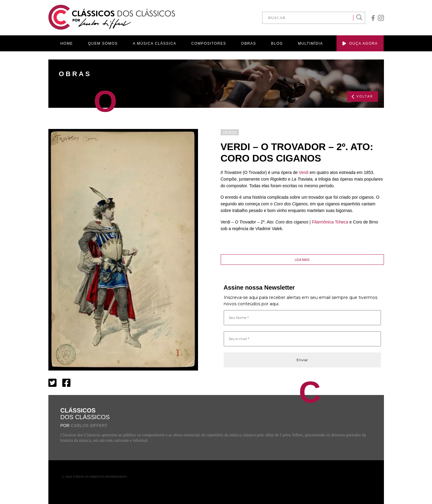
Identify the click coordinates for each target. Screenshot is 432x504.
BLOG (277, 43)
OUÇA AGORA (360, 43)
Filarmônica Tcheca (330, 222)
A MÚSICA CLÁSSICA (154, 43)
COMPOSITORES (209, 43)
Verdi (304, 172)
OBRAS (249, 43)
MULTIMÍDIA (310, 43)
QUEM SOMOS (103, 43)
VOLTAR (362, 97)
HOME (67, 43)
